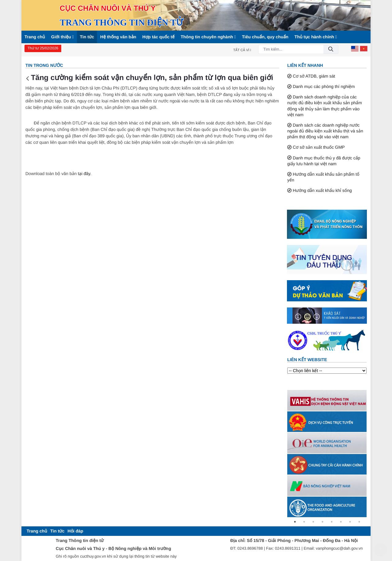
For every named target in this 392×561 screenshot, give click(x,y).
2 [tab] (304, 522)
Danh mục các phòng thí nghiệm (324, 86)
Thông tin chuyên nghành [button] (208, 37)
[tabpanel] (327, 400)
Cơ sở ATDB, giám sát (314, 76)
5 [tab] (332, 522)
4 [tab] (322, 522)
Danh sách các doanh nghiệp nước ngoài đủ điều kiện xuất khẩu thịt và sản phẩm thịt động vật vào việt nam (325, 131)
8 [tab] (359, 522)
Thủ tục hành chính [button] (316, 37)
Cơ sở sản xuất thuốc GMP (319, 147)
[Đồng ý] (331, 50)
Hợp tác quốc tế (158, 37)
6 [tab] (341, 522)
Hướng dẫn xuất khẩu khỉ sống (322, 190)
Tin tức (87, 37)
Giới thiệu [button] (62, 37)
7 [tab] (350, 522)
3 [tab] (313, 522)
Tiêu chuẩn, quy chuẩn (265, 37)
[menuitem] (37, 531)
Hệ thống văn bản (118, 37)
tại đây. (85, 174)
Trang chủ (35, 37)
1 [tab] (295, 522)
